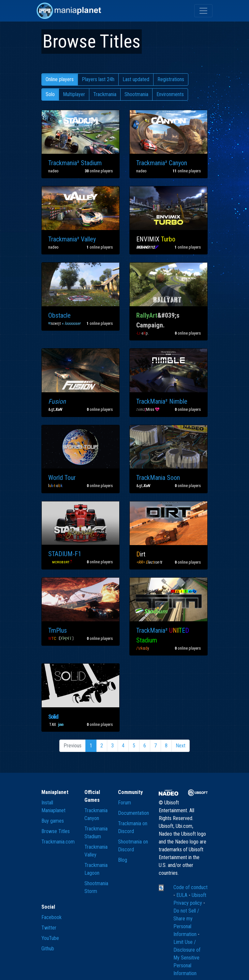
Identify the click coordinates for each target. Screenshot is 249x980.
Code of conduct (190, 887)
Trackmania (105, 94)
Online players (60, 79)
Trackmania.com (58, 842)
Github (48, 949)
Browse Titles (56, 831)
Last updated (136, 79)
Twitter (49, 928)
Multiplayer (74, 94)
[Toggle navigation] (203, 11)
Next (181, 746)
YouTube (50, 938)
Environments (170, 94)
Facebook (51, 917)
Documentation (133, 813)
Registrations (171, 79)
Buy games (53, 821)
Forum (124, 803)
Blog (123, 860)
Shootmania (136, 94)
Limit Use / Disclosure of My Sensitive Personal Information (187, 958)
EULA (183, 895)
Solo (50, 94)
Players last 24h (98, 79)
